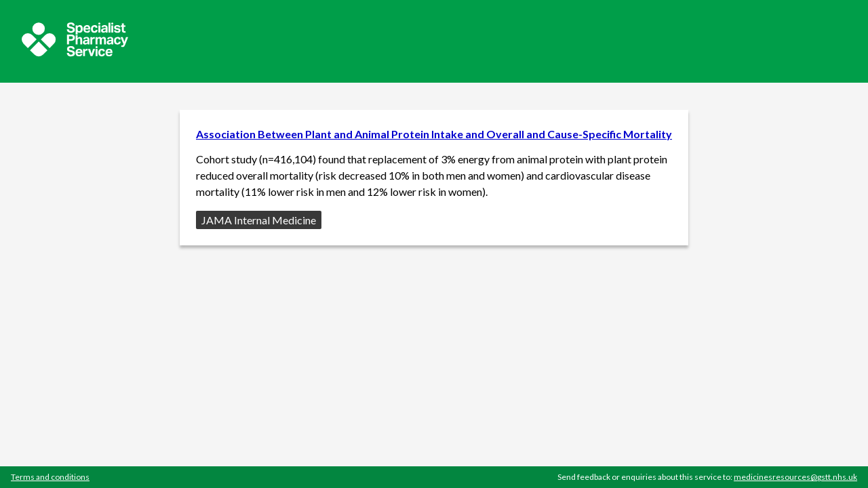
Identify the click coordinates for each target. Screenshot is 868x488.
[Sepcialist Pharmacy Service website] (75, 53)
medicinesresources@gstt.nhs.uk (795, 477)
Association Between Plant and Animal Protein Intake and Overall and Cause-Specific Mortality (434, 134)
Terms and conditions (50, 477)
